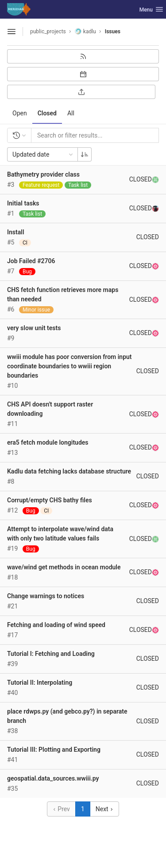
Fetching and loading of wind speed (56, 625)
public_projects (48, 32)
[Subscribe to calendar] (83, 74)
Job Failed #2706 (31, 261)
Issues (113, 32)
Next (104, 809)
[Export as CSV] (81, 92)
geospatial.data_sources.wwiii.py (53, 778)
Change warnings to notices (46, 596)
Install (16, 232)
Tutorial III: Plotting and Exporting (54, 750)
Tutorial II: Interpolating (40, 683)
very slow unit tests (34, 328)
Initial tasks (23, 203)
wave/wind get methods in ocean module (64, 567)
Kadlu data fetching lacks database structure (69, 471)
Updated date (43, 154)
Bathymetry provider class (43, 174)
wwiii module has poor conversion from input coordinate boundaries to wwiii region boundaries (69, 366)
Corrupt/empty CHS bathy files (50, 500)
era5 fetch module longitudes (48, 442)
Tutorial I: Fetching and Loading (51, 654)
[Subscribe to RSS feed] (83, 56)
